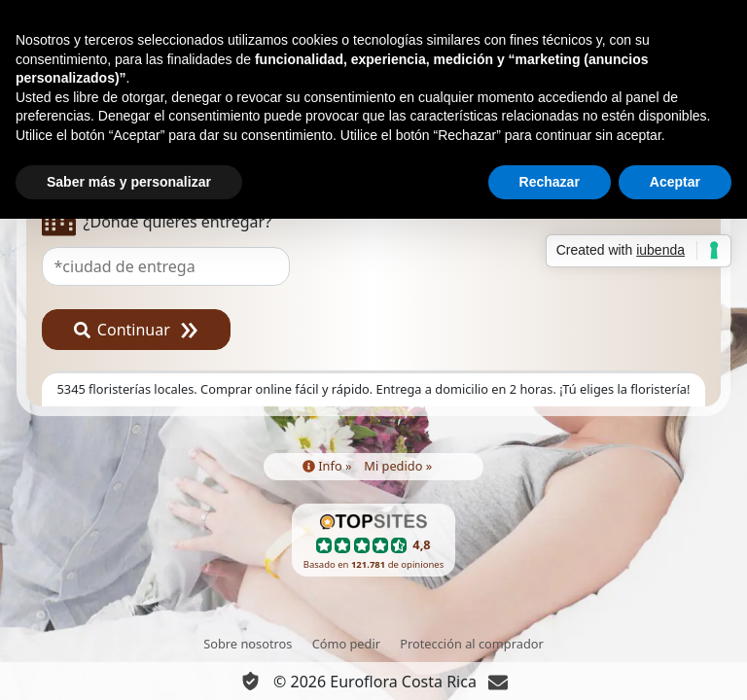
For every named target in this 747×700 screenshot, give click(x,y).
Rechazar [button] (550, 182)
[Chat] (498, 682)
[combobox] (374, 266)
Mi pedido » (398, 466)
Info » (327, 466)
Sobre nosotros (248, 644)
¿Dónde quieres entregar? (157, 222)
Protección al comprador (472, 644)
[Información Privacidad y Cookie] (250, 681)
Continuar (122, 330)
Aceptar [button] (675, 182)
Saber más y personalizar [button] (129, 182)
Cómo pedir (346, 644)
